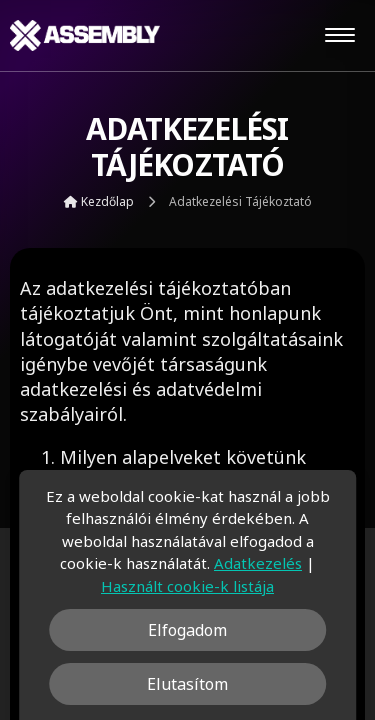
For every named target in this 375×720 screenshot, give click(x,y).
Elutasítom (187, 684)
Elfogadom (187, 630)
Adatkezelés (258, 563)
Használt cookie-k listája (187, 586)
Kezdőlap (99, 201)
